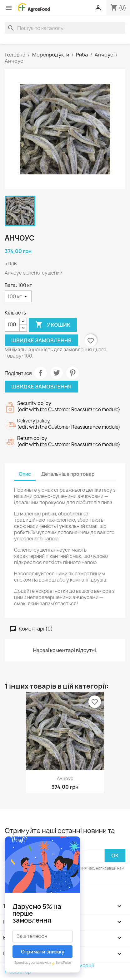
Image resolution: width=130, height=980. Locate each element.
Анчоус (65, 778)
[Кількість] (12, 325)
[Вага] (18, 296)
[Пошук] (65, 28)
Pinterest (72, 373)
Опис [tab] (25, 474)
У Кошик (53, 325)
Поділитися (41, 373)
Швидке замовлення (41, 340)
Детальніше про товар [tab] (68, 474)
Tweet (57, 373)
